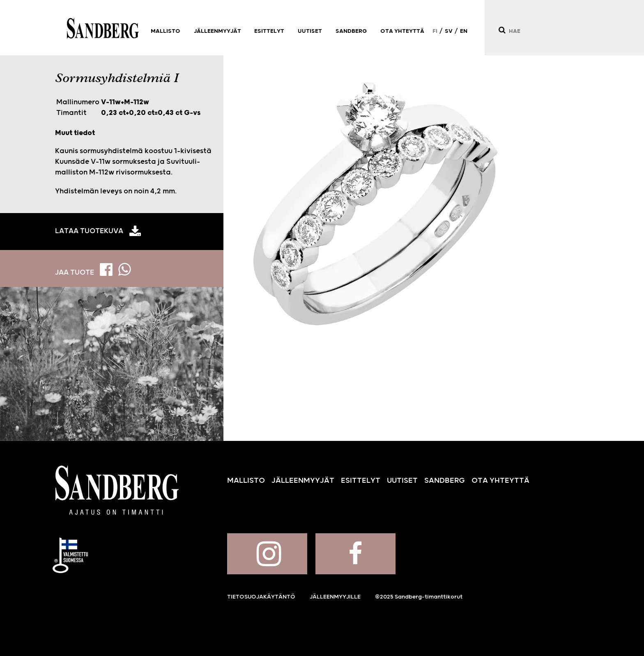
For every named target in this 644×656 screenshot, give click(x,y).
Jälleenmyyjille (335, 597)
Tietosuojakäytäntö (261, 597)
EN (464, 31)
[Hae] (502, 30)
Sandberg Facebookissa (355, 554)
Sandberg (103, 28)
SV (449, 31)
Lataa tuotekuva (89, 231)
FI (435, 31)
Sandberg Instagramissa (267, 554)
